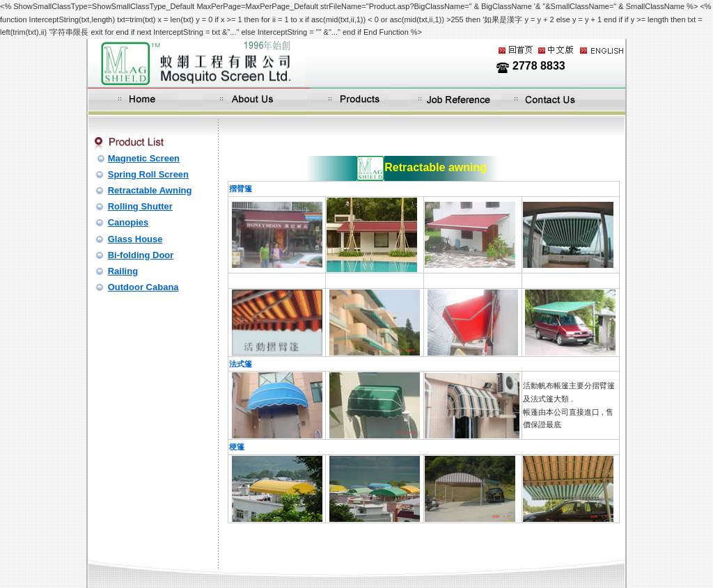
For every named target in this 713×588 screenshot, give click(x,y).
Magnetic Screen (144, 158)
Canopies (128, 222)
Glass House (135, 239)
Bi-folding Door (141, 255)
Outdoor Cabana (143, 287)
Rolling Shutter (140, 206)
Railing (123, 271)
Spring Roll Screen (148, 174)
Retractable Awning (150, 190)
